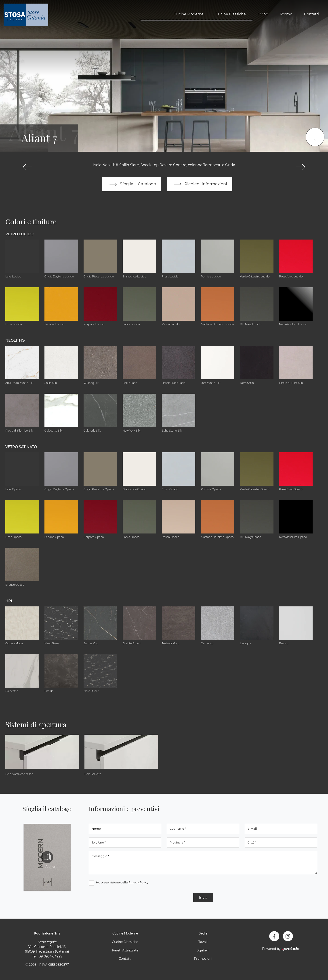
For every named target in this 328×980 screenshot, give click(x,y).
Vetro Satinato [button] (21, 447)
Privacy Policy (138, 883)
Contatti (312, 14)
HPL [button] (9, 601)
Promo (286, 14)
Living (263, 14)
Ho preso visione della (122, 883)
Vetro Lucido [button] (19, 234)
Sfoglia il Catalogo (131, 184)
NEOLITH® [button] (15, 340)
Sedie (203, 934)
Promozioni (203, 959)
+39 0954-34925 (50, 956)
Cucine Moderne (189, 14)
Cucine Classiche (231, 14)
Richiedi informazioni (200, 184)
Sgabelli (203, 950)
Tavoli (203, 942)
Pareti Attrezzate (125, 950)
